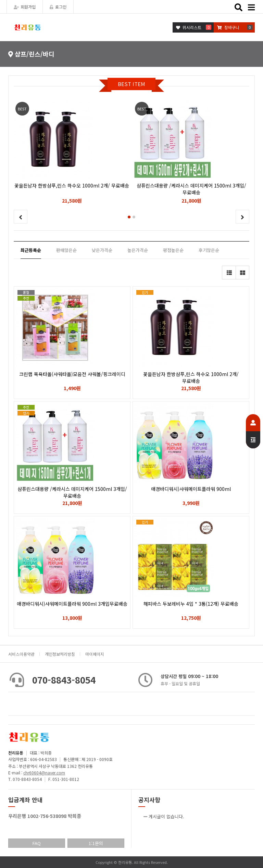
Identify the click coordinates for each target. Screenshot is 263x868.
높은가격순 (138, 250)
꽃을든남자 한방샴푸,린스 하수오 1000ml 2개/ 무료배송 (191, 377)
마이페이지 (95, 654)
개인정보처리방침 (60, 654)
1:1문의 (96, 843)
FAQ (37, 843)
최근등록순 (31, 250)
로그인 (58, 7)
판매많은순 (66, 250)
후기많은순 (209, 250)
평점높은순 (173, 250)
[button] (129, 217)
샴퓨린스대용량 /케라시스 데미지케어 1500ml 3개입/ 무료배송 (72, 492)
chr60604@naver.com (44, 773)
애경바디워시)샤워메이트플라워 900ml (191, 489)
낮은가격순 (102, 250)
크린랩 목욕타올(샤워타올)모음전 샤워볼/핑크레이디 (72, 374)
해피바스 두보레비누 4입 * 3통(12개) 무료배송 (191, 604)
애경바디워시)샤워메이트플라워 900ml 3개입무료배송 (72, 604)
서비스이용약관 (21, 654)
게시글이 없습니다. (166, 816)
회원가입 (25, 7)
